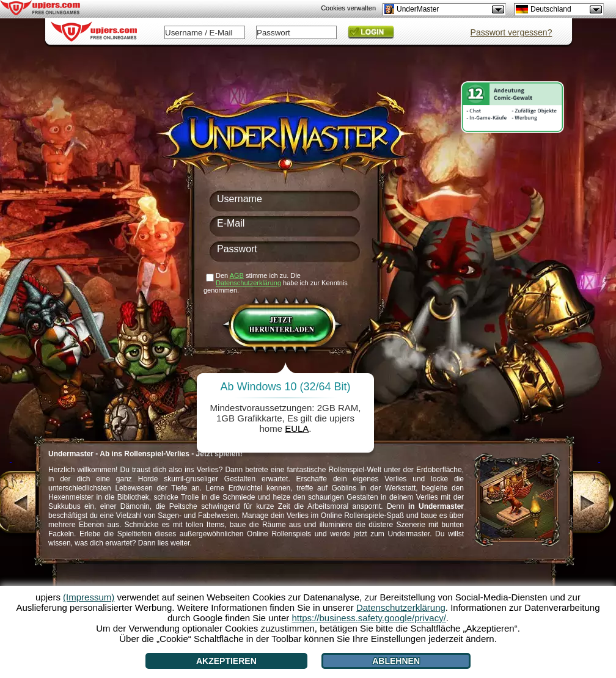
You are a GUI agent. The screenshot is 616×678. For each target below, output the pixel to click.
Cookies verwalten (348, 8)
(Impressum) (89, 597)
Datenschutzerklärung (248, 283)
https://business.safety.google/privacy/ (369, 618)
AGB (237, 275)
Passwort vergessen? (512, 32)
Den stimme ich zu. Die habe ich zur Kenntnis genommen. (276, 283)
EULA (297, 428)
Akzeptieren (226, 661)
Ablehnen (396, 661)
